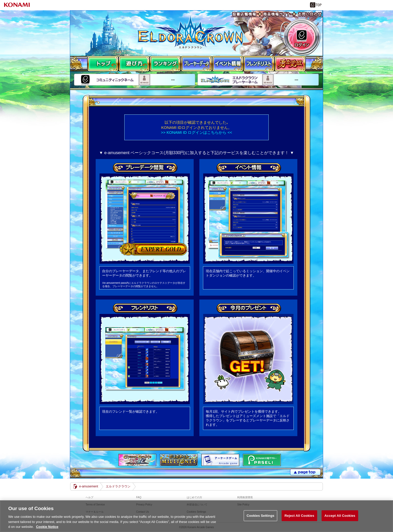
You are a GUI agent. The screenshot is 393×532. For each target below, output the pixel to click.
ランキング (165, 64)
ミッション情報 (227, 64)
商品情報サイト (277, 14)
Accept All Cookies (340, 520)
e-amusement (89, 486)
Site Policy (243, 505)
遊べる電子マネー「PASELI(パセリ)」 (262, 460)
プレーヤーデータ (196, 64)
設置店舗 (245, 14)
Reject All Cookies (299, 520)
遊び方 (134, 64)
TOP (103, 64)
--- (135, 80)
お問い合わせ (308, 14)
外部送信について (197, 505)
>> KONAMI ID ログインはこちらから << (196, 132)
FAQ (139, 497)
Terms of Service (95, 505)
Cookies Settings (260, 520)
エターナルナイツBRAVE (137, 460)
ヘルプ (89, 497)
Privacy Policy (144, 505)
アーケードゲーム (220, 460)
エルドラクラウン (118, 486)
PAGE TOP (306, 472)
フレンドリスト (259, 64)
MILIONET (179, 460)
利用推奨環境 (245, 497)
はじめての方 (194, 497)
